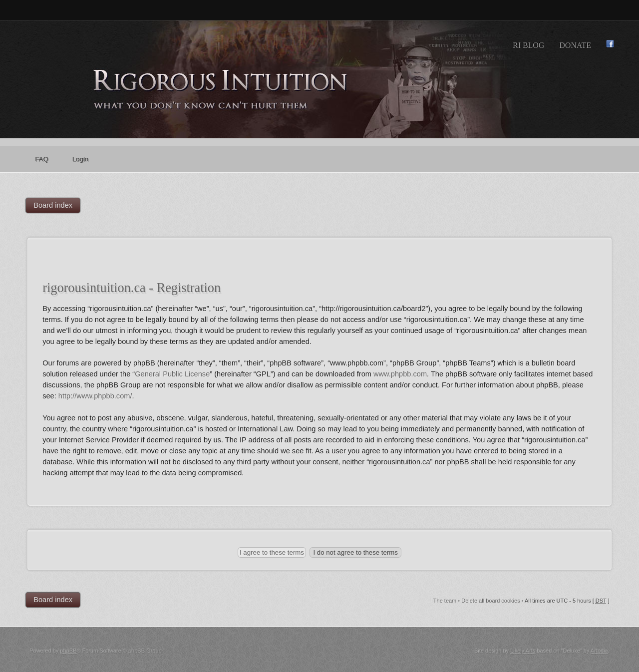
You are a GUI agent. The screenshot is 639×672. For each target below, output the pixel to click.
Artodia (599, 651)
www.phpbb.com (400, 374)
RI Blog (528, 45)
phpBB (68, 651)
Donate (575, 45)
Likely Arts (523, 651)
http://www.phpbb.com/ (95, 396)
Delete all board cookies (490, 601)
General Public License (172, 374)
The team (445, 601)
